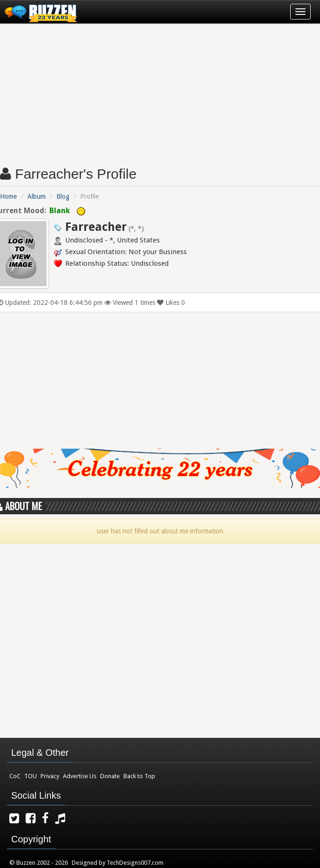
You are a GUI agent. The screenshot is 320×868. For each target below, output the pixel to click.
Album (37, 196)
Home (8, 196)
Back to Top (139, 776)
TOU (31, 776)
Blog (63, 196)
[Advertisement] (160, 91)
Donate (110, 776)
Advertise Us (80, 776)
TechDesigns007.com (135, 863)
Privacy (50, 776)
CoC (15, 776)
